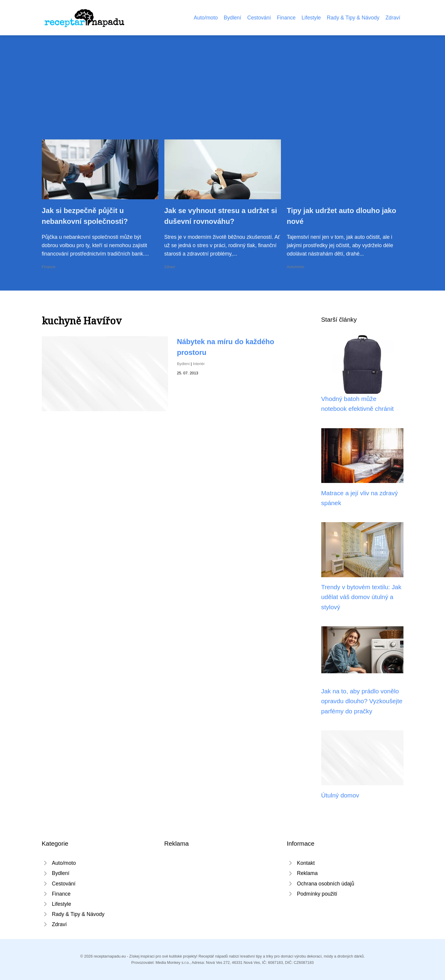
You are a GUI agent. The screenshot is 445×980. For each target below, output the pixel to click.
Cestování (259, 18)
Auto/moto (206, 18)
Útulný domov (340, 795)
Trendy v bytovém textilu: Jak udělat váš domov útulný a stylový (361, 597)
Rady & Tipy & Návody (353, 18)
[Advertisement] (223, 95)
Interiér (199, 364)
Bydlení (233, 18)
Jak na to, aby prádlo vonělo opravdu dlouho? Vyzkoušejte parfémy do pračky (362, 701)
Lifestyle (311, 18)
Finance (286, 18)
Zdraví (393, 18)
